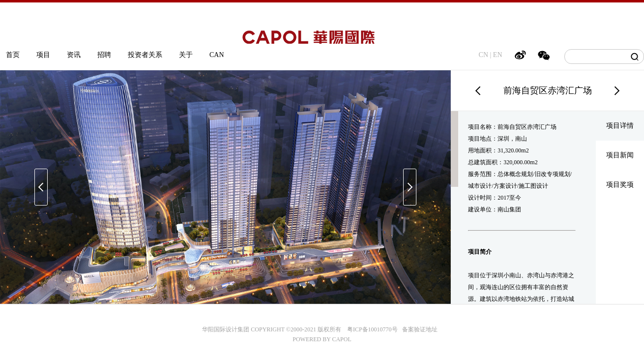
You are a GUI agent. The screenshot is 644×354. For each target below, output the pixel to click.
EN (498, 55)
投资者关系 (145, 55)
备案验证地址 (418, 329)
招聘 (104, 55)
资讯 (74, 55)
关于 (186, 55)
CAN (217, 55)
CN (483, 55)
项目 (43, 55)
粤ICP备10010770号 (372, 329)
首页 (13, 55)
